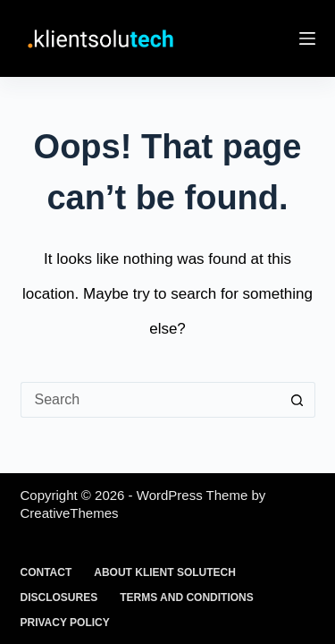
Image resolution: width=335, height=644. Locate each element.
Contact (46, 572)
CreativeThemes (70, 513)
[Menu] (307, 38)
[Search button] (297, 400)
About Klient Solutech (165, 572)
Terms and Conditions (187, 597)
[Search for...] (150, 400)
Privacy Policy (65, 623)
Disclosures (59, 597)
